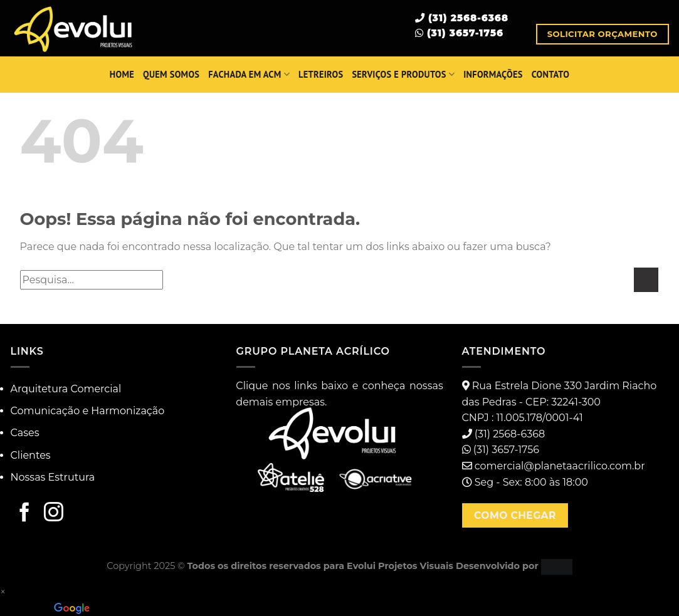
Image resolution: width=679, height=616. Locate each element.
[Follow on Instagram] (54, 513)
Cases (25, 433)
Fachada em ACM (249, 75)
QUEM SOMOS (171, 74)
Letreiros (321, 74)
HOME (122, 74)
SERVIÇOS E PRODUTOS (403, 75)
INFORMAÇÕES (493, 74)
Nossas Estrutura (53, 477)
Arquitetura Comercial (66, 389)
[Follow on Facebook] (25, 513)
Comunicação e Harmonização (88, 411)
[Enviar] (646, 280)
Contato (551, 74)
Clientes (31, 455)
